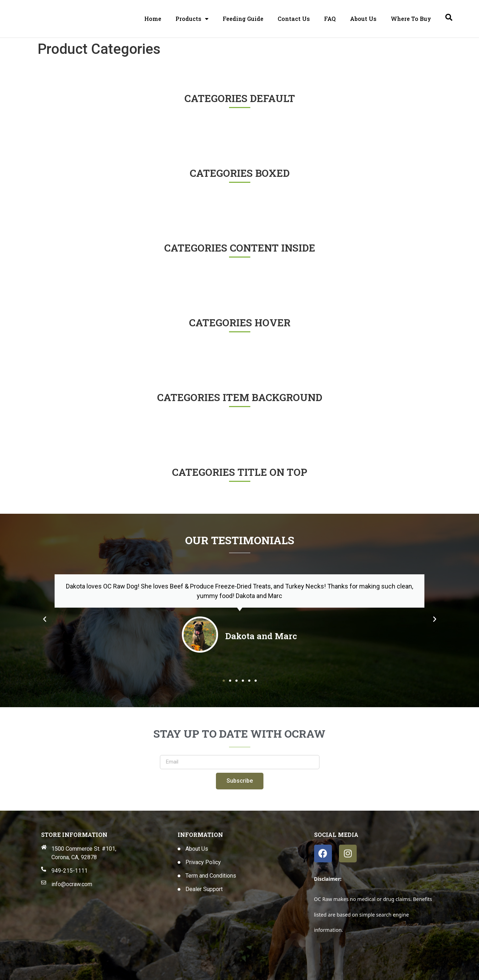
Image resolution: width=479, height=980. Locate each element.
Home (153, 19)
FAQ (330, 19)
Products (192, 19)
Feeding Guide (243, 19)
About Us (363, 19)
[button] (45, 619)
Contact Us (294, 19)
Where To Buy (411, 19)
